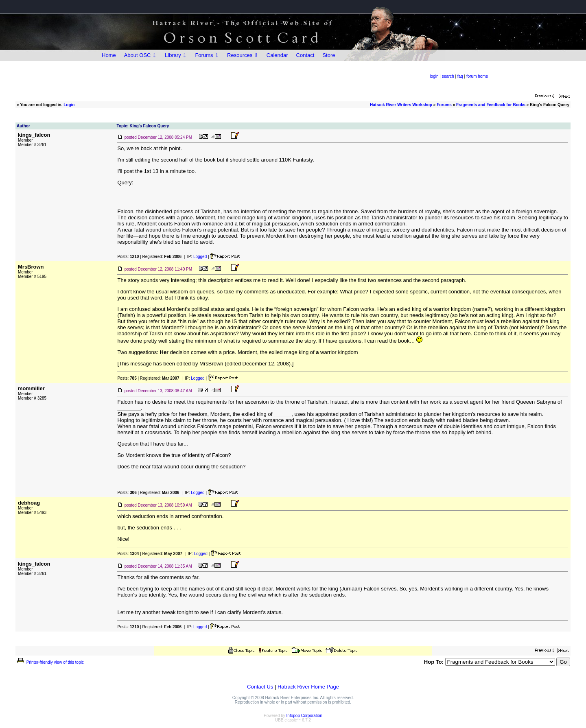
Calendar (277, 55)
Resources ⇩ (243, 55)
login (434, 76)
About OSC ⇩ (140, 55)
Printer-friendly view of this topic (50, 662)
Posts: (128, 257)
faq (460, 76)
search (448, 76)
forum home (477, 76)
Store (329, 55)
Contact (305, 55)
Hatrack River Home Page (308, 687)
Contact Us (260, 687)
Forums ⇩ (207, 55)
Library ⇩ (176, 55)
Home (109, 55)
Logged (200, 257)
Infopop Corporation (304, 716)
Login (69, 105)
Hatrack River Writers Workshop (401, 105)
